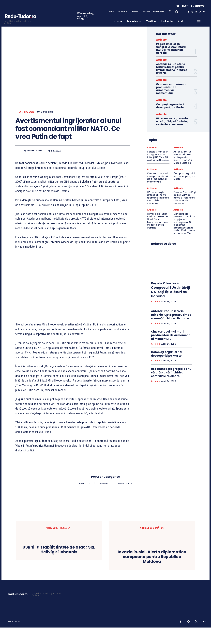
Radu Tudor (35, 151)
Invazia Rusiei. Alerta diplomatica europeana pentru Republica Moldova (152, 557)
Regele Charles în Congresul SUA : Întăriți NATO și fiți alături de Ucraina (171, 48)
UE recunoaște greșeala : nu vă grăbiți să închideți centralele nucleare (173, 121)
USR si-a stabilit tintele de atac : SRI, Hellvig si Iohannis (59, 550)
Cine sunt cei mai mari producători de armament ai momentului (171, 89)
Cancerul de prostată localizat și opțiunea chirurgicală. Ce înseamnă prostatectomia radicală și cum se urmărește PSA (184, 224)
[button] (177, 12)
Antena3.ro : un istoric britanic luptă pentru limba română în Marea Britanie (172, 69)
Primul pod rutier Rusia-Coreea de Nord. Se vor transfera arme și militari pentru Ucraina (158, 221)
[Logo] (20, 22)
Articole (27, 112)
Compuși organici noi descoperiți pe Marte (170, 106)
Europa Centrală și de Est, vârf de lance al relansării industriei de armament (184, 198)
